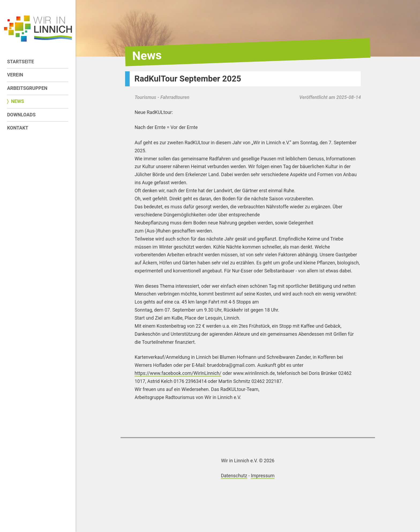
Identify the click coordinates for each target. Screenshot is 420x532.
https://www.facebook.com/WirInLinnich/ (178, 373)
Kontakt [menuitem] (18, 128)
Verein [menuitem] (15, 75)
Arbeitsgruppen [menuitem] (27, 88)
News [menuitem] (18, 101)
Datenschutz (234, 476)
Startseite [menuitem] (20, 62)
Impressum (263, 476)
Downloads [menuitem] (21, 115)
